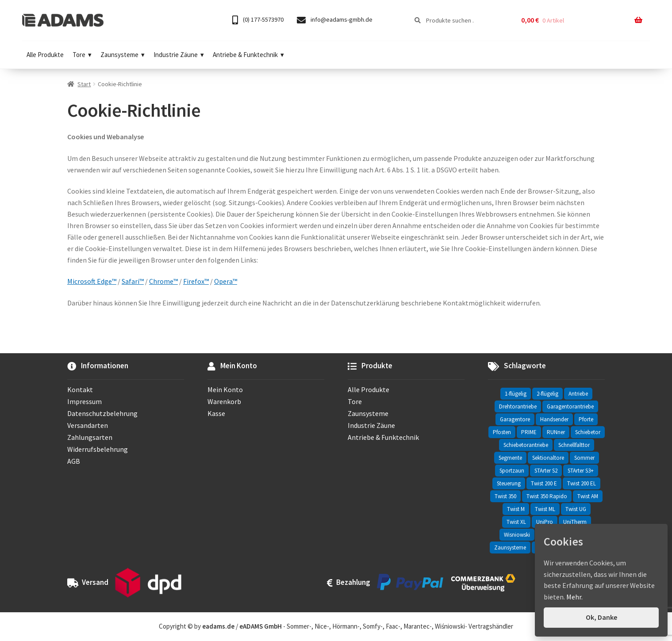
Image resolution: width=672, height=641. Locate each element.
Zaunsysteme (123, 55)
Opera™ (226, 281)
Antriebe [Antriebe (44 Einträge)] (578, 394)
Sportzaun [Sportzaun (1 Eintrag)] (512, 471)
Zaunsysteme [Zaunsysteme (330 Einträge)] (510, 548)
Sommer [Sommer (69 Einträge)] (584, 458)
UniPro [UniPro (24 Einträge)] (545, 522)
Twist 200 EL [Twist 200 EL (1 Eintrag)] (582, 483)
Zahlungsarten (90, 437)
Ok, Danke (601, 617)
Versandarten (88, 425)
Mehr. (574, 597)
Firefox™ (196, 281)
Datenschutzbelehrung (102, 413)
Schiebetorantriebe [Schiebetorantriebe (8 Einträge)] (526, 445)
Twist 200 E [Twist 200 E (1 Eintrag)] (544, 483)
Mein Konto (225, 389)
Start (84, 84)
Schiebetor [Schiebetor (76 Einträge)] (588, 432)
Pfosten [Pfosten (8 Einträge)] (502, 432)
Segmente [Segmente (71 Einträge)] (510, 458)
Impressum (84, 401)
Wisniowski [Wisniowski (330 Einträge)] (517, 535)
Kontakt (80, 389)
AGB (74, 461)
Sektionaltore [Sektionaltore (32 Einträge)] (548, 458)
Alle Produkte (45, 55)
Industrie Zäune (179, 55)
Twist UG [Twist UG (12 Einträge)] (576, 509)
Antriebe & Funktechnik (248, 55)
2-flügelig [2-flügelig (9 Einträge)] (547, 394)
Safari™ (133, 281)
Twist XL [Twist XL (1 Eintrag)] (516, 522)
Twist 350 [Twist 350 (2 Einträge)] (505, 496)
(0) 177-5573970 (258, 20)
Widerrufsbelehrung (98, 449)
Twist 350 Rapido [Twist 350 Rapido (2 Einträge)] (547, 496)
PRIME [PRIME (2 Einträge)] (529, 432)
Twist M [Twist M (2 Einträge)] (516, 509)
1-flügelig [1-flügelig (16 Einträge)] (516, 394)
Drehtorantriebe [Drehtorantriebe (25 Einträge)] (518, 406)
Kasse (216, 413)
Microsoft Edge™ (92, 281)
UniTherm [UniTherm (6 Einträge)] (575, 522)
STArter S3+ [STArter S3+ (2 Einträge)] (581, 471)
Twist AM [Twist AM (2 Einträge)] (588, 496)
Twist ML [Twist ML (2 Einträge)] (545, 509)
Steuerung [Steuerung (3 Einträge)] (509, 483)
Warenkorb (224, 401)
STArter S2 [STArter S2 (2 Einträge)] (546, 471)
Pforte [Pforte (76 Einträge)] (586, 419)
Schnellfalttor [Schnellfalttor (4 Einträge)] (574, 445)
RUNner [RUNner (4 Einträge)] (556, 432)
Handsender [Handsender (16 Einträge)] (554, 419)
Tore (82, 55)
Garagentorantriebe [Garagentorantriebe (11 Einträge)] (570, 406)
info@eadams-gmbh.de (335, 20)
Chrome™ (163, 281)
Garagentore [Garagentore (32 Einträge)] (515, 419)
